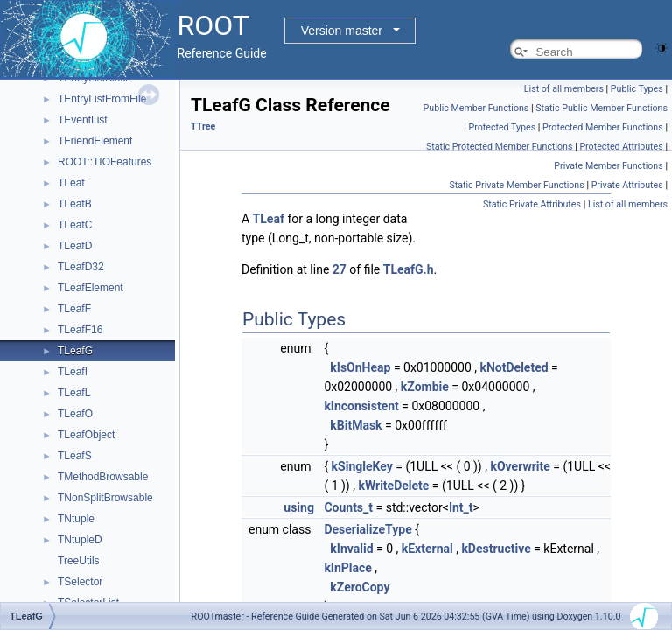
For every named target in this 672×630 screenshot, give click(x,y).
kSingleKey (362, 466)
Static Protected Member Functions (500, 147)
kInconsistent (361, 406)
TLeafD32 (81, 267)
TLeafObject (86, 435)
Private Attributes (627, 185)
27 (339, 269)
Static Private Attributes (532, 204)
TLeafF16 (80, 330)
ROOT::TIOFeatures (105, 162)
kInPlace (348, 568)
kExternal (427, 549)
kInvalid (351, 549)
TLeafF (74, 309)
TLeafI (73, 372)
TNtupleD (80, 540)
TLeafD (75, 246)
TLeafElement (91, 288)
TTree (203, 126)
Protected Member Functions (603, 127)
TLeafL (74, 393)
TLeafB (75, 204)
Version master (342, 31)
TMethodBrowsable (103, 477)
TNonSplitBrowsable (105, 498)
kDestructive (496, 549)
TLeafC (75, 225)
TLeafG (75, 351)
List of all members (564, 89)
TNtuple (76, 519)
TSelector (80, 582)
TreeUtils (79, 561)
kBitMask (356, 425)
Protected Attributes (621, 147)
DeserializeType (367, 529)
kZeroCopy (360, 587)
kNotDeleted (514, 367)
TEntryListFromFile (102, 99)
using (299, 507)
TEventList (83, 120)
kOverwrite (520, 466)
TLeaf (71, 183)
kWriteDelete (393, 486)
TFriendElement (95, 141)
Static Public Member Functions (602, 108)
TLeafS (75, 456)
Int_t (461, 507)
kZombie (425, 387)
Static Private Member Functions (516, 185)
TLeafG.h (409, 269)
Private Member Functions (608, 166)
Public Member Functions (476, 108)
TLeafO (75, 414)
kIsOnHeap (360, 367)
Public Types (637, 89)
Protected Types (502, 127)
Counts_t (348, 507)
